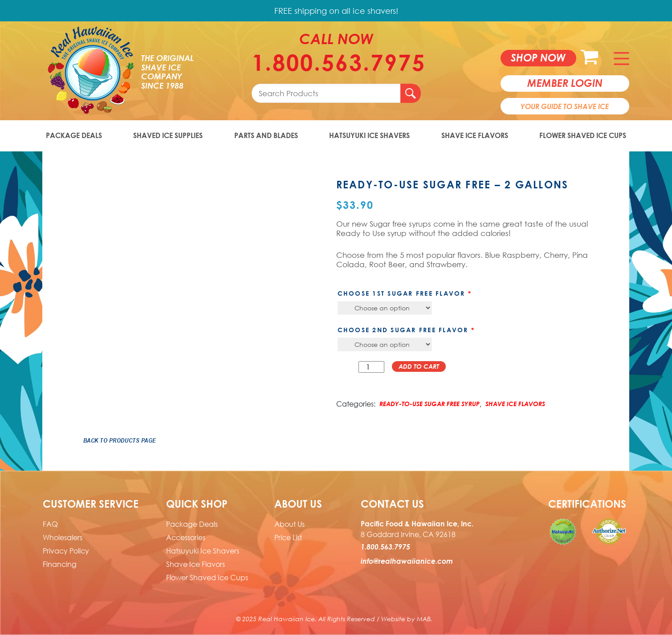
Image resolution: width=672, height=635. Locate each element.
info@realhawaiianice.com (407, 561)
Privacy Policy (66, 551)
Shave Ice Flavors (475, 135)
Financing (60, 564)
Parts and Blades (266, 135)
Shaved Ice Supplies (168, 135)
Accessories (186, 537)
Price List (288, 537)
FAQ (50, 524)
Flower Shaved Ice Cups (583, 135)
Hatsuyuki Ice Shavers (369, 135)
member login (565, 83)
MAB (424, 619)
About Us (289, 524)
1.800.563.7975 (336, 62)
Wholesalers (63, 537)
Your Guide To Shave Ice (565, 106)
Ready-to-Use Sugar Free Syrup (430, 404)
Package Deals (74, 135)
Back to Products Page (120, 440)
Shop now (538, 57)
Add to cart (419, 366)
